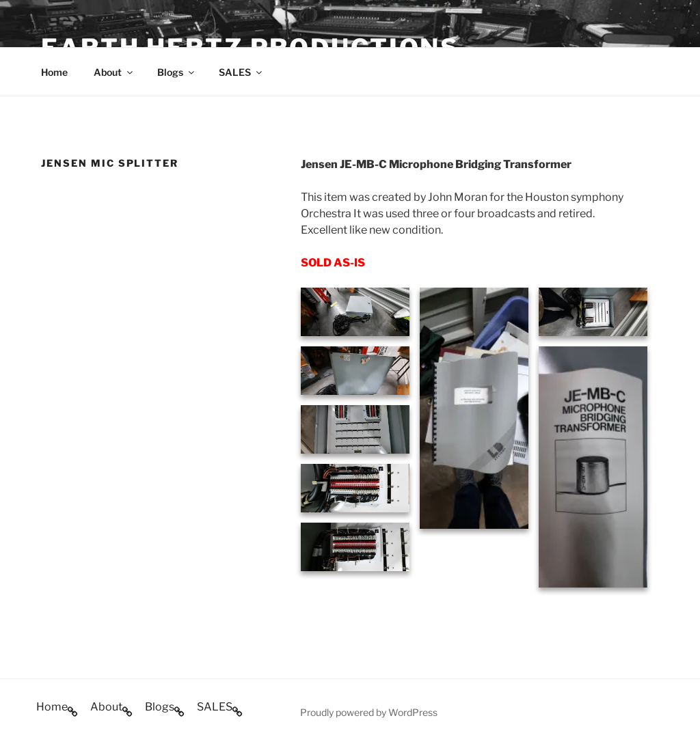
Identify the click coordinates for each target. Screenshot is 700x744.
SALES (241, 72)
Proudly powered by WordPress (369, 712)
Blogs (177, 72)
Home (54, 72)
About (114, 72)
